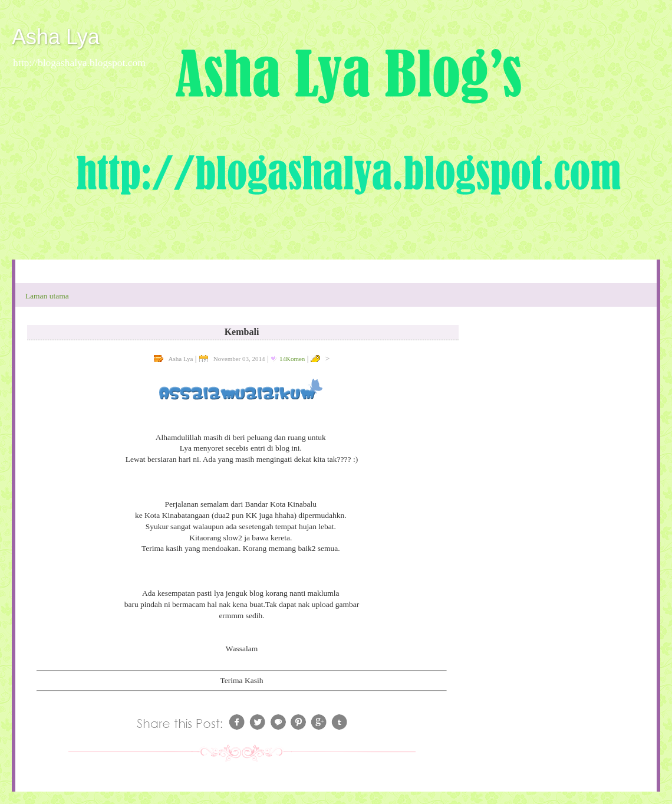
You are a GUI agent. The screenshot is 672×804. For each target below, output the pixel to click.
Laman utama (47, 296)
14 (292, 359)
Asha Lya (56, 37)
